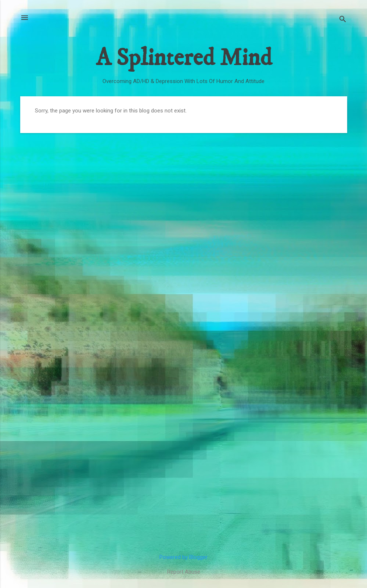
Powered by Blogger (183, 557)
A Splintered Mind (184, 58)
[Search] (343, 20)
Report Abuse (184, 572)
